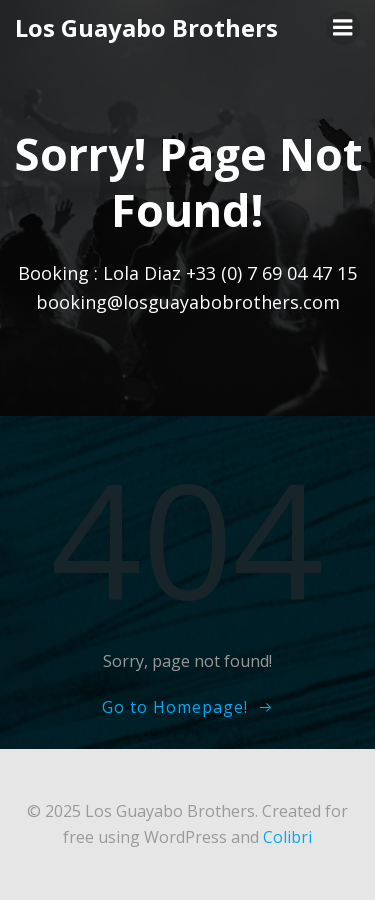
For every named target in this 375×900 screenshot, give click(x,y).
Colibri (287, 837)
